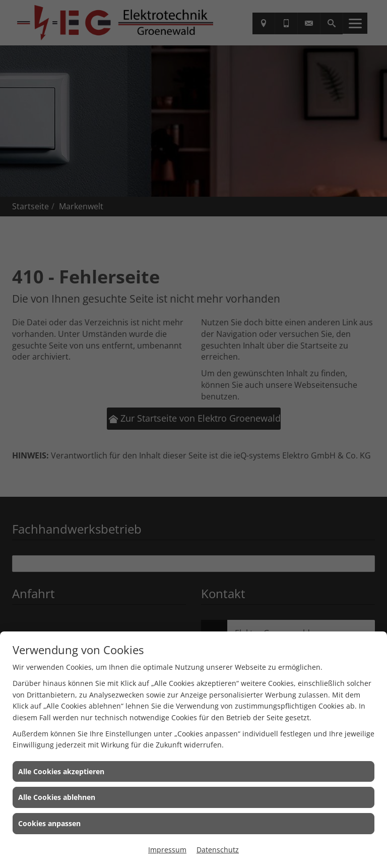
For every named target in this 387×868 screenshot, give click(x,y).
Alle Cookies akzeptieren (61, 771)
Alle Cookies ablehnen (57, 797)
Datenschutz (218, 850)
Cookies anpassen (49, 823)
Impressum (167, 850)
